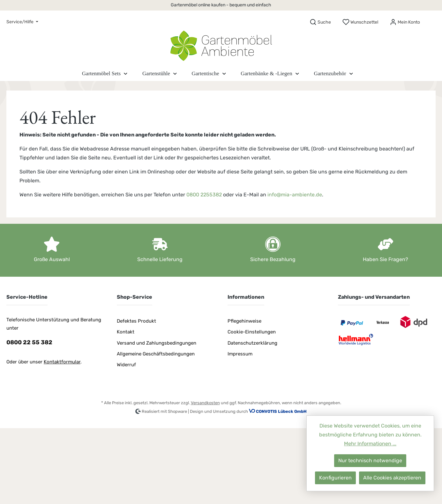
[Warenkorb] (431, 20)
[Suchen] (320, 22)
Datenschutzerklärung (252, 343)
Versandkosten (205, 403)
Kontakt (126, 332)
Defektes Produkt (136, 321)
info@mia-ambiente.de (295, 195)
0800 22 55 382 (29, 342)
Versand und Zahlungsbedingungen (157, 343)
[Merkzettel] (360, 22)
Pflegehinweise (244, 321)
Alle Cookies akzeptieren (392, 478)
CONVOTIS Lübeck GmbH (281, 411)
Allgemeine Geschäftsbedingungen (156, 354)
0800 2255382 (204, 195)
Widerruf (126, 365)
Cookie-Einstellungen (252, 332)
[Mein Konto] (405, 22)
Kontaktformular (62, 362)
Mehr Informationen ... (370, 444)
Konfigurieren (335, 478)
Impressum (240, 354)
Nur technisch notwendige (370, 460)
